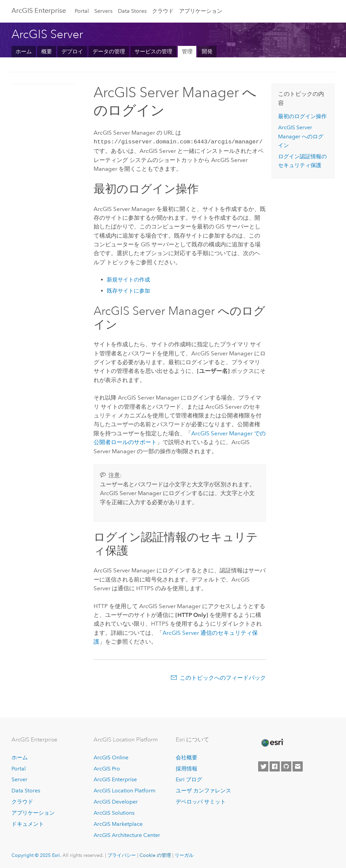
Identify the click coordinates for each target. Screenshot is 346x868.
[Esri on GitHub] (286, 766)
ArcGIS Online (111, 757)
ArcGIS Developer (116, 801)
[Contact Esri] (298, 766)
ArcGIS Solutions (114, 812)
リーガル (184, 855)
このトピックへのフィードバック (223, 677)
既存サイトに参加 (128, 290)
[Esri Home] (272, 742)
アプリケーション (201, 11)
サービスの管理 (153, 51)
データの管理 (109, 51)
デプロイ (72, 51)
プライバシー (122, 855)
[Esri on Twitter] (263, 766)
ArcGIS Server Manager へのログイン (301, 136)
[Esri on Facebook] (275, 766)
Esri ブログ (189, 779)
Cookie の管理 (155, 855)
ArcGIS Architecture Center (127, 834)
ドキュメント (28, 823)
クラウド (163, 11)
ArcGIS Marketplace (118, 823)
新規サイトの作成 (128, 279)
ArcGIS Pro (107, 768)
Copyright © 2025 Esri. (36, 855)
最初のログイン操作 (302, 116)
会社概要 (187, 757)
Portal (82, 11)
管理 (187, 51)
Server (19, 779)
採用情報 (187, 768)
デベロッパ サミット (201, 801)
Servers (103, 11)
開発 (207, 51)
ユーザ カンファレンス (203, 790)
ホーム (24, 51)
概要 (47, 51)
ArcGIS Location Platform (125, 790)
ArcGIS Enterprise (39, 10)
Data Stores (132, 11)
